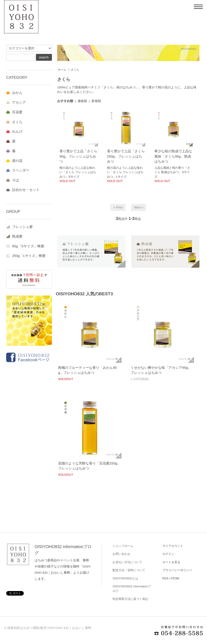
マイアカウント (173, 546)
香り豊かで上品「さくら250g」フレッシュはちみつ (126, 156)
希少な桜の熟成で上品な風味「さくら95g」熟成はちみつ (173, 156)
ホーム (62, 70)
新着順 (96, 101)
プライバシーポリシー (177, 570)
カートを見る (171, 562)
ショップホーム (123, 546)
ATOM (175, 578)
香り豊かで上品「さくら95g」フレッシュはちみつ (78, 156)
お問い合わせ (121, 554)
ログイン (168, 554)
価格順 (82, 101)
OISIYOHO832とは (125, 578)
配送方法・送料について (129, 570)
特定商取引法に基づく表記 (130, 599)
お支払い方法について (127, 562)
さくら (75, 70)
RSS (165, 578)
